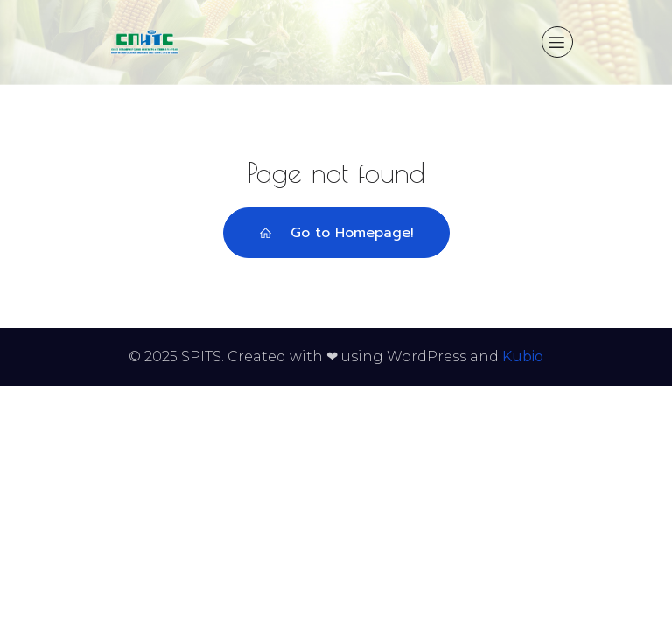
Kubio (523, 357)
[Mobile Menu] (557, 42)
